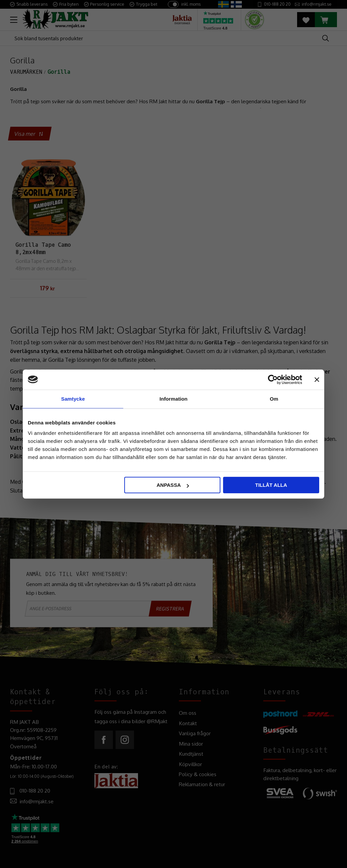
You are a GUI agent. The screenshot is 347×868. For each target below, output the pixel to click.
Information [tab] (173, 399)
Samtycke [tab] (73, 399)
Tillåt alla (271, 485)
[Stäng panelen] (317, 380)
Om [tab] (274, 399)
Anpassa (172, 485)
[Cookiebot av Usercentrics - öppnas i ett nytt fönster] (273, 380)
